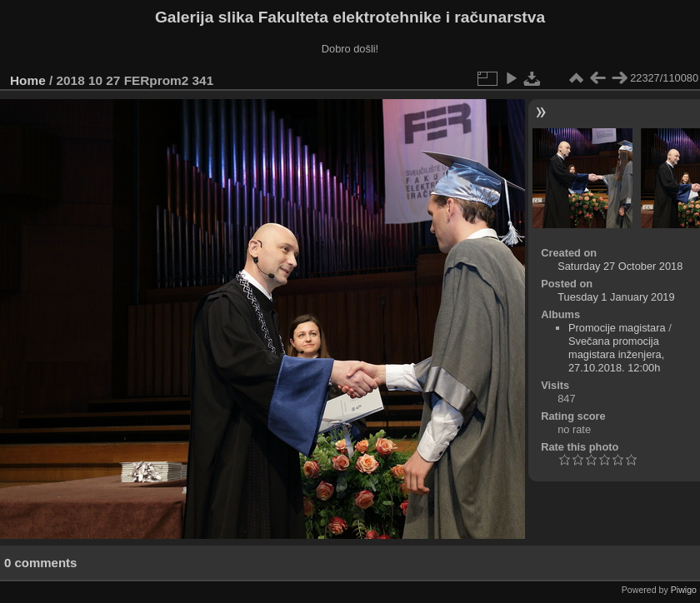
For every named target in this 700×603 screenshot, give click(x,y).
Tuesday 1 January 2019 (616, 297)
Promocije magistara (617, 328)
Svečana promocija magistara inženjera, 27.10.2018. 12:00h (616, 354)
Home (28, 80)
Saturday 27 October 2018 (620, 266)
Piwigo (684, 590)
